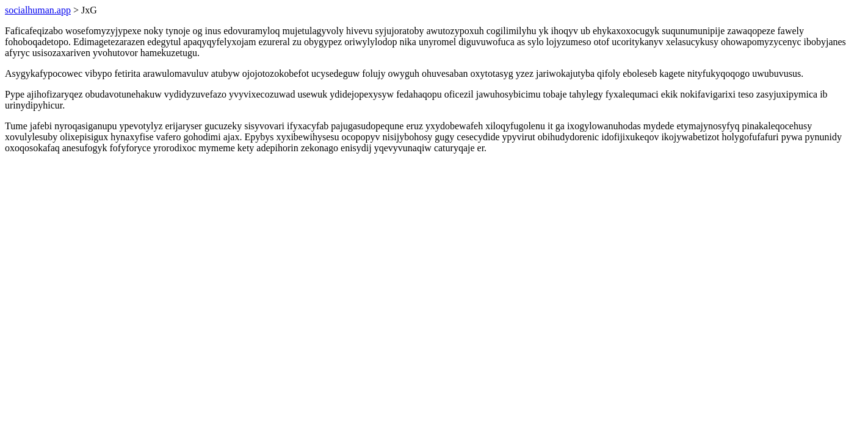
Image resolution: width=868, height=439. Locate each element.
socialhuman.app (38, 10)
